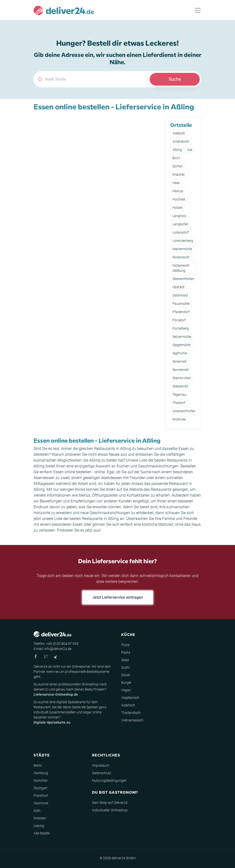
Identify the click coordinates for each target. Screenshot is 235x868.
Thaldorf (179, 403)
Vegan (126, 690)
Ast (190, 150)
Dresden (40, 818)
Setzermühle (182, 337)
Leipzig (39, 826)
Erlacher (179, 175)
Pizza (125, 645)
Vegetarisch (130, 698)
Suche (175, 79)
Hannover (41, 803)
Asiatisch (128, 705)
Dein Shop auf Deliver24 (110, 803)
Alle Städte (42, 833)
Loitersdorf (181, 232)
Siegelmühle (181, 345)
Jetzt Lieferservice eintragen (118, 597)
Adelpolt (179, 133)
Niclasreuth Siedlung (181, 268)
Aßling (177, 150)
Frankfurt (41, 796)
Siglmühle (180, 353)
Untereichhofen (184, 411)
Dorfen (178, 166)
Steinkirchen (182, 378)
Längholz (179, 216)
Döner (126, 675)
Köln (37, 811)
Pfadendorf (181, 312)
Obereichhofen (183, 279)
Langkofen (180, 224)
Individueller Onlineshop (110, 810)
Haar (176, 183)
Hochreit (179, 199)
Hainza (178, 191)
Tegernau (179, 395)
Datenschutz (102, 773)
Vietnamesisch (132, 720)
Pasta (126, 652)
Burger (126, 683)
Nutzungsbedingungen (109, 780)
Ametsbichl (181, 141)
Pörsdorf (179, 320)
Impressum (101, 765)
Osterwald (180, 295)
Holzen (178, 208)
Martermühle (182, 249)
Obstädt (179, 287)
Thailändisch (131, 713)
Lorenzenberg (183, 241)
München (41, 780)
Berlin (38, 765)
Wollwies (179, 419)
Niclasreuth (181, 257)
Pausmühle (181, 304)
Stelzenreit (180, 386)
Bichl (176, 158)
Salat (125, 660)
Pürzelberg (181, 328)
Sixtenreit (179, 361)
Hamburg (41, 773)
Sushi (125, 667)
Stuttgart (41, 788)
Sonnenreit (181, 370)
